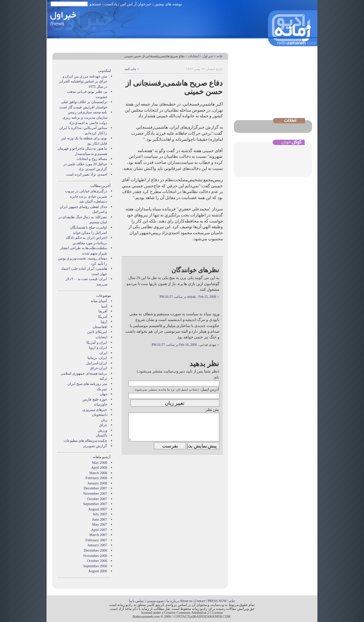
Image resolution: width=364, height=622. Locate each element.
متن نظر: (212, 409)
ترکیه (103, 378)
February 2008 (97, 478)
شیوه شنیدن (155, 601)
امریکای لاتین (97, 332)
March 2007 (98, 535)
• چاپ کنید (131, 69)
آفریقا (103, 311)
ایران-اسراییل (97, 363)
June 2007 (100, 519)
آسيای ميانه (99, 301)
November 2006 (95, 556)
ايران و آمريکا (97, 342)
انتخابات (194, 56)
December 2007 (95, 488)
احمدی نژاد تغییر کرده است (87, 174)
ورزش (103, 430)
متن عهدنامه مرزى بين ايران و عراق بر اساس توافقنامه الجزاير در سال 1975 (83, 81)
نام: (216, 377)
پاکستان (101, 435)
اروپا (104, 321)
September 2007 (95, 504)
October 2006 (97, 561)
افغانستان (100, 327)
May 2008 (100, 463)
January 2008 (97, 483)
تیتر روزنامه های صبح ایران (87, 384)
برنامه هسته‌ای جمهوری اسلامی (84, 373)
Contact (200, 601)
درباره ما (173, 601)
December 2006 (95, 550)
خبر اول (208, 56)
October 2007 (97, 499)
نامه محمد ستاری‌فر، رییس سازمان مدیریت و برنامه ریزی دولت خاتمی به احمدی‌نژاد (85, 117)
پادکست (111, 4)
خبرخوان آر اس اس (136, 4)
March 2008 (98, 473)
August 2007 (98, 509)
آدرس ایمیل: (210, 389)
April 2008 (99, 468)
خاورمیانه (101, 404)
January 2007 (97, 545)
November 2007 (95, 494)
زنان (104, 420)
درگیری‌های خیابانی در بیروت (86, 191)
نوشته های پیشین (168, 4)
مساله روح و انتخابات (92, 159)
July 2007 (100, 514)
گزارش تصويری (95, 446)
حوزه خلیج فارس (95, 399)
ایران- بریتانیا (97, 358)
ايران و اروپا (98, 347)
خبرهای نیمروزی (95, 410)
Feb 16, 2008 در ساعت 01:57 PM (174, 345)
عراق (103, 425)
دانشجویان (100, 415)
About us (186, 601)
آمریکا (103, 317)
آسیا (104, 306)
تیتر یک (102, 389)
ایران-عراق (98, 368)
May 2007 (100, 524)
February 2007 (97, 540)
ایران (103, 353)
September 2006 (95, 566)
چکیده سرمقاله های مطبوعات (85, 441)
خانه (220, 56)
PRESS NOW (217, 601)
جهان (104, 394)
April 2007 (99, 530)
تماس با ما (137, 601)
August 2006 (98, 571)
